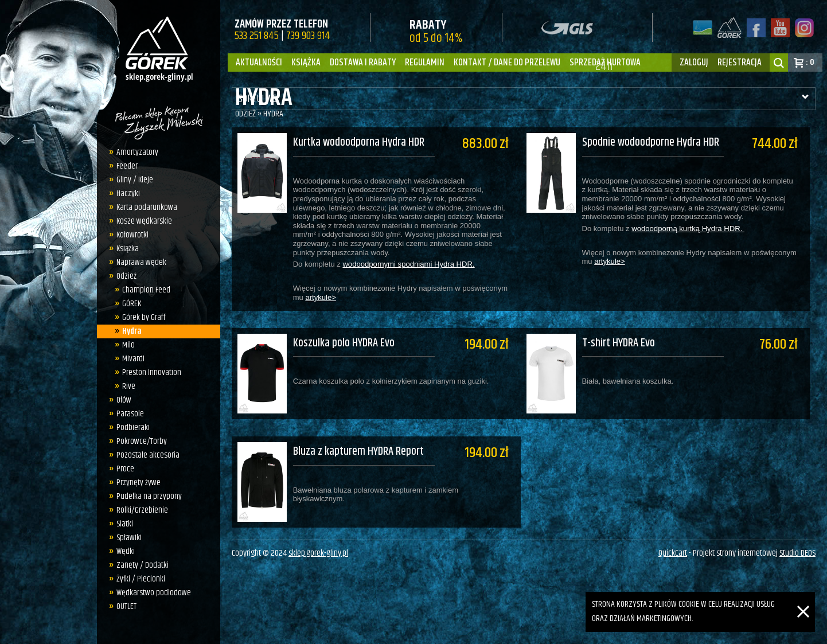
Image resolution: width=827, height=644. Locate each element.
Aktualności (259, 63)
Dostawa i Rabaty (363, 63)
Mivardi (133, 359)
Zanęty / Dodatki (143, 565)
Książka (306, 63)
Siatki (125, 524)
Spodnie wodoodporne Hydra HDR (656, 143)
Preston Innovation (152, 372)
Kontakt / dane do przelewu (507, 63)
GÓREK (132, 304)
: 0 (810, 62)
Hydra (132, 331)
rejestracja (740, 63)
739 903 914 (308, 36)
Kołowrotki (132, 235)
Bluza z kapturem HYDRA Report (358, 436)
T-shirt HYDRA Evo (624, 335)
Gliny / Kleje (135, 180)
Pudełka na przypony (149, 496)
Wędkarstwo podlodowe (154, 593)
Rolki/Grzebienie (142, 510)
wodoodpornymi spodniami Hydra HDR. (408, 265)
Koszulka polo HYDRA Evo (344, 335)
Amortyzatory (137, 152)
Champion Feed (146, 290)
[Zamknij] (803, 598)
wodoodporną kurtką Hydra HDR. (694, 229)
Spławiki (129, 538)
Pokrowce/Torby (142, 441)
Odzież (126, 276)
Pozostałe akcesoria (148, 455)
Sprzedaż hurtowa (605, 63)
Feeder (127, 166)
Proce (125, 469)
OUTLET (126, 606)
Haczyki (128, 194)
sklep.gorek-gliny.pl (318, 540)
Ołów (124, 400)
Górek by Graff (144, 317)
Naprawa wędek (141, 262)
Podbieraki (133, 428)
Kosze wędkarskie (144, 221)
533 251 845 (257, 36)
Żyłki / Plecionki (141, 579)
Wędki (126, 551)
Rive (129, 386)
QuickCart (673, 540)
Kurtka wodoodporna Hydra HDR (359, 143)
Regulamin (425, 63)
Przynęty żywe (139, 483)
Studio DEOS (797, 540)
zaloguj (694, 63)
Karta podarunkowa (147, 207)
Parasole (130, 414)
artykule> (321, 297)
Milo (128, 345)
